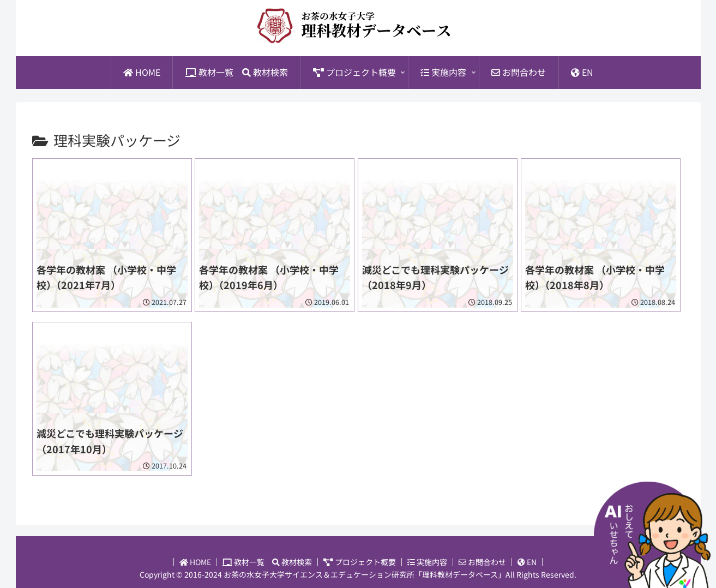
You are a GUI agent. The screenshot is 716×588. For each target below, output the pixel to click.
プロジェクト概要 (360, 562)
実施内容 (427, 562)
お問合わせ (482, 562)
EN (527, 562)
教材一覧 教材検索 (267, 562)
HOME (195, 562)
